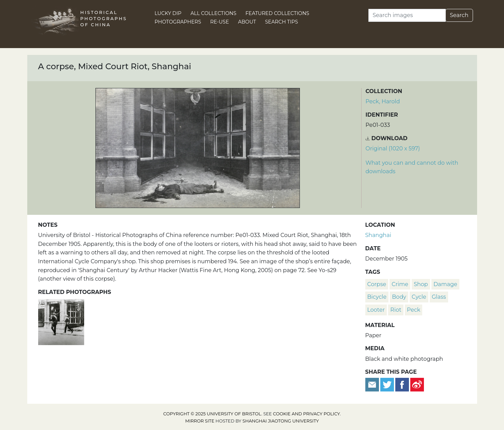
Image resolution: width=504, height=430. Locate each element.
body (399, 297)
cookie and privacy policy (306, 414)
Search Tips (282, 22)
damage (445, 284)
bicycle (377, 297)
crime (400, 284)
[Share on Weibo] (417, 384)
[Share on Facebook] (402, 384)
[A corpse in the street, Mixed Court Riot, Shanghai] (61, 321)
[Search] (407, 15)
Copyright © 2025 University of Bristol (212, 414)
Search (459, 15)
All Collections (213, 13)
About (247, 22)
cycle (419, 297)
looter (376, 310)
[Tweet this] (388, 384)
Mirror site (200, 421)
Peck (414, 310)
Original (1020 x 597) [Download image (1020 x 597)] (393, 149)
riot (396, 310)
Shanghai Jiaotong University (281, 421)
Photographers (178, 22)
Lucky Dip (168, 13)
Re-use (220, 22)
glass (439, 297)
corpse (377, 284)
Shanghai (378, 235)
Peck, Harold (383, 101)
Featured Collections (277, 13)
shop (421, 284)
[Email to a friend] (373, 384)
